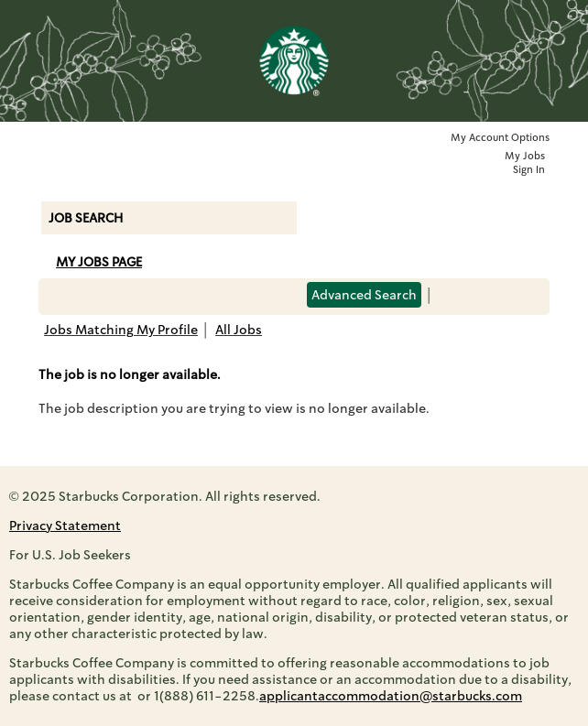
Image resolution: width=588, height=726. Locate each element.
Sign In (529, 170)
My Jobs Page (99, 262)
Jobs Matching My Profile (121, 330)
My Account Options (500, 138)
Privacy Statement (65, 526)
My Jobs (525, 156)
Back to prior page (323, 341)
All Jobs (239, 330)
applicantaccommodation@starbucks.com (391, 696)
